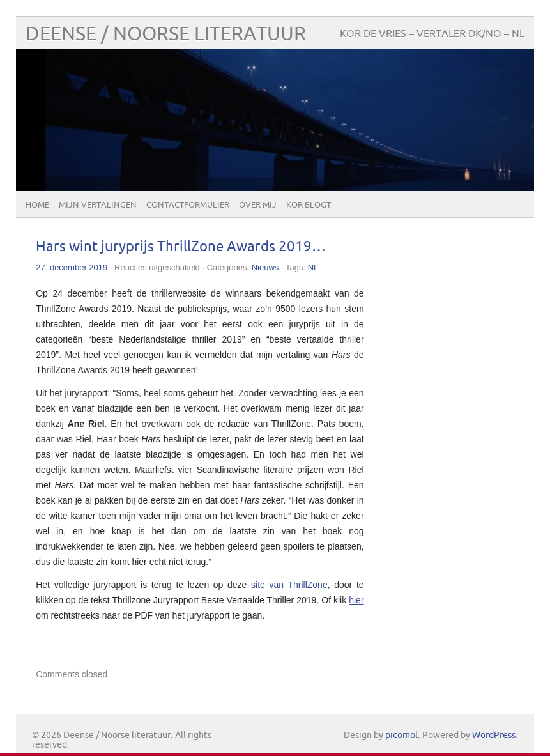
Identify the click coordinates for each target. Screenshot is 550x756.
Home (37, 205)
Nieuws (265, 267)
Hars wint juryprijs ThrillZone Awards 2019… (181, 247)
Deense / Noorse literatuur (166, 34)
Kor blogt (309, 205)
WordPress (494, 735)
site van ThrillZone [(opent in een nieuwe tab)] (289, 585)
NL (313, 267)
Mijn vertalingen (98, 205)
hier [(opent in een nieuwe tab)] (356, 600)
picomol (401, 735)
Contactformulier (188, 205)
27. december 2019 (72, 267)
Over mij (258, 205)
